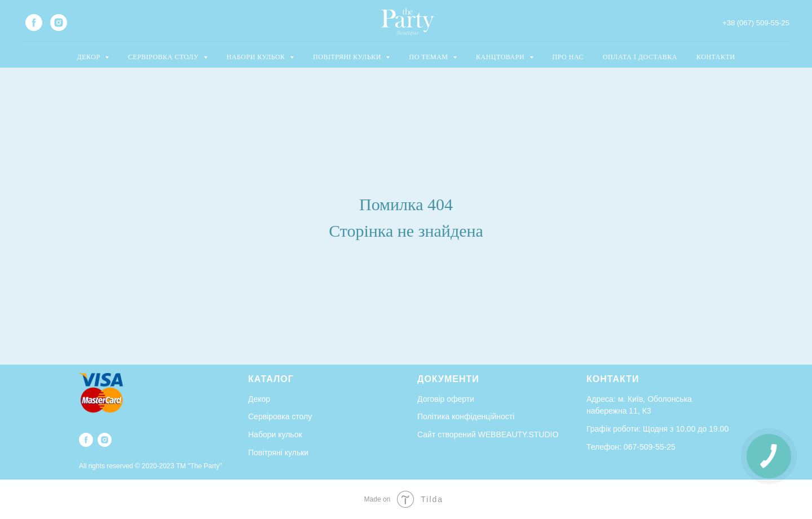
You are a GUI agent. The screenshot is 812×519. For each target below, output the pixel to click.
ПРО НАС (568, 57)
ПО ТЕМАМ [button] (429, 57)
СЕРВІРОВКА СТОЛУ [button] (164, 57)
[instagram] (59, 23)
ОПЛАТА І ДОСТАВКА (640, 57)
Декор (259, 399)
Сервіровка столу (280, 416)
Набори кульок (275, 434)
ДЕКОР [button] (90, 57)
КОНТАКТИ (716, 57)
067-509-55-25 (650, 447)
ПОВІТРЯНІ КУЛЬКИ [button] (348, 57)
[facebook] (34, 23)
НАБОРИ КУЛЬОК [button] (257, 57)
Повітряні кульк (276, 453)
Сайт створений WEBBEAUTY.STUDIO (488, 434)
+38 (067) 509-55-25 (756, 23)
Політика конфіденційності (466, 416)
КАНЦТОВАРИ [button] (501, 57)
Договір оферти (446, 399)
